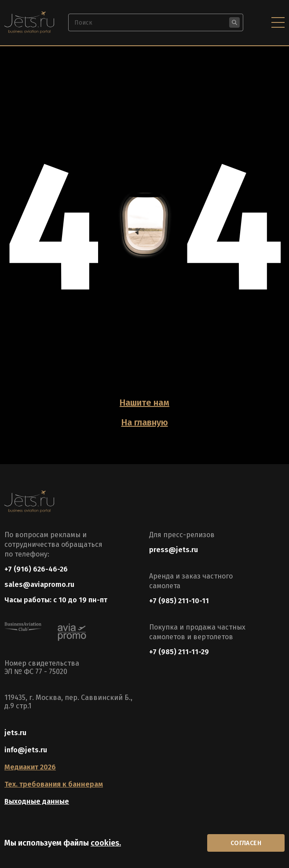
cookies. (106, 843)
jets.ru (15, 733)
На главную (145, 422)
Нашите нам (144, 403)
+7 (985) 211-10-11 (179, 601)
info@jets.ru (26, 750)
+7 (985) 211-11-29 (179, 652)
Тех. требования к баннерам (54, 784)
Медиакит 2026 (30, 767)
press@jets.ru (174, 550)
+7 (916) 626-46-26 (36, 569)
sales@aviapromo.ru (39, 584)
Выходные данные (37, 801)
